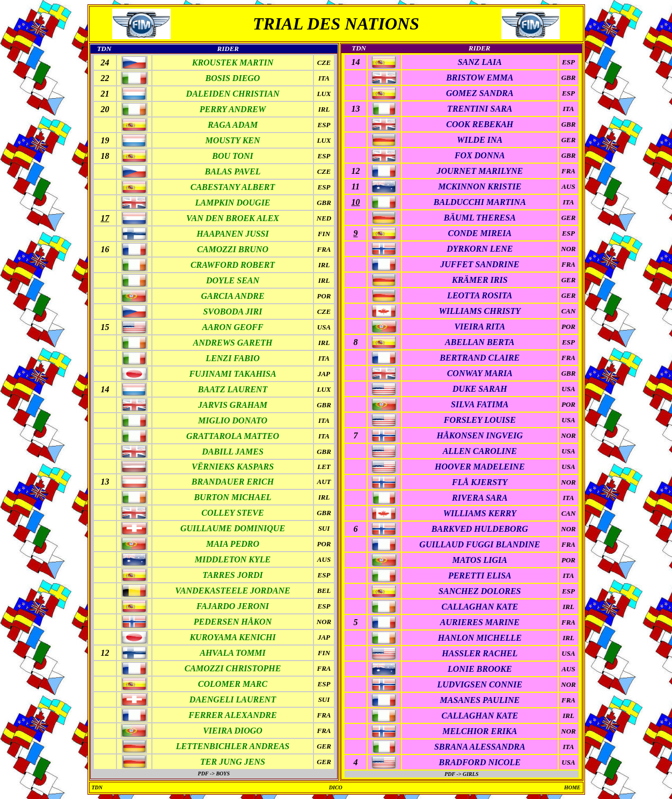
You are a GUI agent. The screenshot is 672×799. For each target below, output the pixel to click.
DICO (336, 787)
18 (105, 156)
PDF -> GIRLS (461, 774)
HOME (572, 787)
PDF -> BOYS (214, 774)
